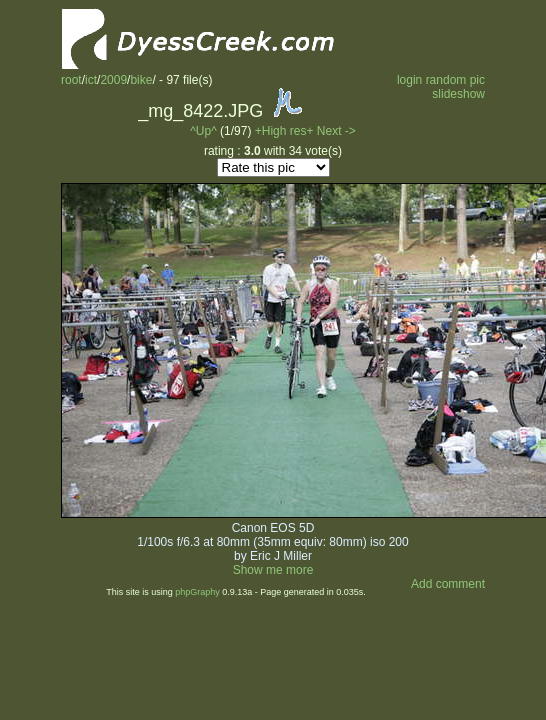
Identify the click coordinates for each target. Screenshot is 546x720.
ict (91, 80)
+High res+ (286, 131)
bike (141, 80)
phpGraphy (197, 592)
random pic (455, 80)
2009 (113, 80)
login (409, 80)
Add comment (448, 584)
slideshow (458, 94)
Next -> (336, 131)
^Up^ (203, 131)
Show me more (273, 570)
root (71, 80)
